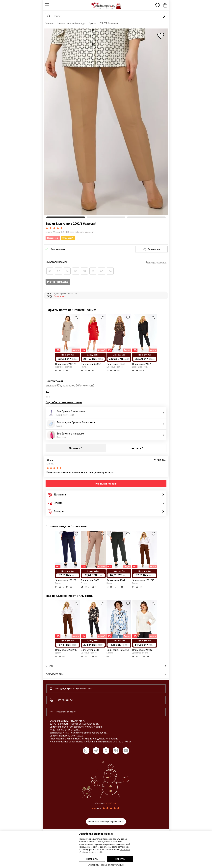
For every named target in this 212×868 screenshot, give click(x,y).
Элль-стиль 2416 (90, 650)
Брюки (93, 23)
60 (93, 271)
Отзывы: (106, 804)
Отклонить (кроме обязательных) (106, 865)
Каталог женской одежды (71, 23)
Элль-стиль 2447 (141, 364)
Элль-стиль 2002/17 (143, 580)
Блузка (110, 653)
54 (67, 271)
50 (50, 271)
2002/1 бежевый (109, 23)
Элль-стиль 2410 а (142, 650)
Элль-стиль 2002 (90, 580)
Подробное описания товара (64, 402)
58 (84, 271)
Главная (49, 23)
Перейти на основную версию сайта (106, 822)
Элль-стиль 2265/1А (118, 650)
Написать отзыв (106, 484)
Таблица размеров (156, 262)
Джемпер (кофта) (140, 653)
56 (76, 271)
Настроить (92, 859)
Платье (84, 367)
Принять (120, 859)
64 (110, 271)
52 (58, 271)
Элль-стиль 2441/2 (66, 364)
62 (102, 271)
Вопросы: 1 (136, 448)
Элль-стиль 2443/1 (91, 364)
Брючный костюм (140, 367)
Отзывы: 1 (76, 448)
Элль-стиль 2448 (116, 364)
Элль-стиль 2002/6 (66, 580)
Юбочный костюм (63, 367)
